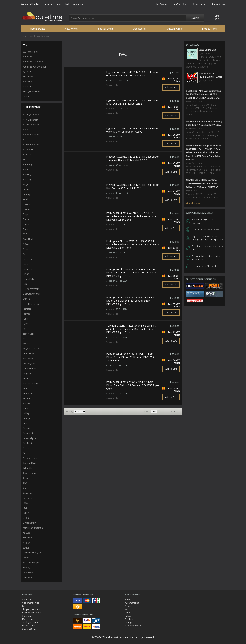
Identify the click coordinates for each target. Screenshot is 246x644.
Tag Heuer (28, 498)
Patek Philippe (29, 438)
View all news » (193, 203)
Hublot (26, 319)
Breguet (26, 170)
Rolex (127, 600)
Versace (26, 533)
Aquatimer (28, 57)
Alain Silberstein (30, 120)
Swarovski (27, 493)
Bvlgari (26, 184)
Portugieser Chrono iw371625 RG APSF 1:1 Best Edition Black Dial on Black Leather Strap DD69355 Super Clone (132, 216)
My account (28, 619)
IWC (24, 339)
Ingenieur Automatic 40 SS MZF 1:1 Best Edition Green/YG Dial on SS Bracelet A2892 (133, 74)
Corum (26, 229)
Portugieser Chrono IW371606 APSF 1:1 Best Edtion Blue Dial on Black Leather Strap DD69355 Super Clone (131, 301)
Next (178, 412)
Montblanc (28, 393)
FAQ (67, 4)
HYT (25, 329)
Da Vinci (26, 97)
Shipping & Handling (30, 4)
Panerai (26, 428)
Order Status (199, 4)
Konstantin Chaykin (32, 553)
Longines (27, 373)
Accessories (140, 29)
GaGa (25, 284)
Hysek (25, 324)
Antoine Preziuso (31, 125)
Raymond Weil (29, 463)
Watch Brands (37, 29)
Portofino (27, 82)
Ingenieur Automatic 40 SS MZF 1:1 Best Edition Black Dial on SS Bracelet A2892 (133, 102)
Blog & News (209, 29)
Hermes (26, 314)
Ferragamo (28, 269)
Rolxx (25, 478)
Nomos (26, 403)
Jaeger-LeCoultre (31, 349)
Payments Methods (31, 613)
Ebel (25, 254)
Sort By (70, 412)
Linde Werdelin (30, 369)
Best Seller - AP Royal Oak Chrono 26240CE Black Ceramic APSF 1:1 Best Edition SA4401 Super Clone (203, 94)
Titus (25, 508)
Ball (24, 140)
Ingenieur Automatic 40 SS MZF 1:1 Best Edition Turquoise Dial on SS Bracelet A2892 (133, 158)
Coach (26, 219)
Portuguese (28, 87)
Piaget (26, 453)
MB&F (25, 378)
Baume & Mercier (31, 145)
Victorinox (27, 538)
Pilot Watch (28, 77)
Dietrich (26, 249)
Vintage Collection (31, 91)
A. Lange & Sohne (31, 115)
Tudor (26, 513)
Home (23, 36)
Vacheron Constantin (33, 528)
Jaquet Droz (28, 354)
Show (146, 412)
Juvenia (26, 558)
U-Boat (26, 518)
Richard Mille (29, 468)
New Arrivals (72, 29)
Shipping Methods (31, 609)
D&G (25, 234)
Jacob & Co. (28, 344)
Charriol (26, 204)
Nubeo (26, 408)
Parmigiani (28, 433)
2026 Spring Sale (208, 50)
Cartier (26, 189)
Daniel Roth (28, 239)
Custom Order (175, 29)
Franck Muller (29, 279)
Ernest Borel (28, 259)
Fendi (25, 264)
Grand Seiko (28, 573)
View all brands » (133, 626)
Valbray (26, 568)
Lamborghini (29, 364)
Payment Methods (53, 4)
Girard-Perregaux (31, 289)
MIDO (25, 388)
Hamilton (27, 309)
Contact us (27, 616)
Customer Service (217, 4)
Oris (25, 423)
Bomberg (27, 164)
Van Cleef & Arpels (32, 563)
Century (26, 194)
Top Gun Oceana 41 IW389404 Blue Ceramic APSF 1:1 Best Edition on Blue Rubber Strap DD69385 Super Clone (131, 329)
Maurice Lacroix (30, 384)
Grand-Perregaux (31, 304)
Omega (26, 418)
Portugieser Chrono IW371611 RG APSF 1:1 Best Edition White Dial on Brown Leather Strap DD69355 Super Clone (133, 245)
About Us (78, 4)
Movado (27, 398)
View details (112, 85)
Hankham (27, 578)
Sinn (25, 488)
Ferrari (26, 274)
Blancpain (27, 155)
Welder (26, 543)
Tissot (25, 503)
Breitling (27, 175)
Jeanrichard (28, 359)
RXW (25, 483)
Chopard (27, 214)
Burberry (27, 179)
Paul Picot (27, 443)
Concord (27, 224)
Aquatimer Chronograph (35, 67)
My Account (162, 4)
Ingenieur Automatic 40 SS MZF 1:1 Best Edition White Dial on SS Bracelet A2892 (133, 130)
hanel (25, 199)
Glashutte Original (31, 294)
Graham (26, 299)
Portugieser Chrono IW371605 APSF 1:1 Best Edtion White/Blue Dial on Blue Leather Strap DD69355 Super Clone (131, 273)
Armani (26, 130)
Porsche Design (30, 458)
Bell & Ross (28, 150)
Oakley (26, 413)
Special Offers (106, 29)
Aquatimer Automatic (33, 62)
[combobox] (137, 18)
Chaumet (27, 209)
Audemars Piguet (31, 135)
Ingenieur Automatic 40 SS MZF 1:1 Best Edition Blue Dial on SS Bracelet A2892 (133, 186)
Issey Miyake (29, 334)
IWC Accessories (30, 52)
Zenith (26, 548)
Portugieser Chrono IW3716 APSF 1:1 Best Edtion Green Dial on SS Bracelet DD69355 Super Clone (130, 357)
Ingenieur (27, 72)
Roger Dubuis (29, 473)
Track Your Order (180, 4)
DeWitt (26, 244)
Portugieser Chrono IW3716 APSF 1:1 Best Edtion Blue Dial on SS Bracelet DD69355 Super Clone (133, 385)
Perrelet (26, 448)
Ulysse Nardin (29, 523)
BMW (25, 160)
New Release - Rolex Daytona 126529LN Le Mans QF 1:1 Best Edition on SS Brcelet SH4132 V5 (202, 183)
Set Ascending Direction (88, 412)
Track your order (30, 622)
